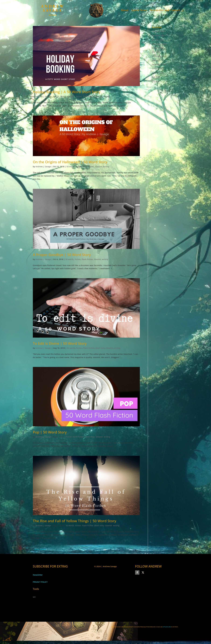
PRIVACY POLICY (40, 582)
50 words (71, 96)
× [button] (1, 642)
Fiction (79, 96)
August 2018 (158, 73)
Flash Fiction (89, 96)
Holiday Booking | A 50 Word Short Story (67, 92)
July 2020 (156, 52)
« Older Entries (40, 549)
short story (100, 348)
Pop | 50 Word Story (50, 432)
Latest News (139, 10)
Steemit (99, 96)
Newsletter (38, 575)
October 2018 (158, 69)
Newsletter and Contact (165, 10)
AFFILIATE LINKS (167, 627)
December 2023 (159, 35)
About (125, 10)
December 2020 (159, 44)
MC (34, 597)
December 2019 (159, 56)
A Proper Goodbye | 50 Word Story (62, 255)
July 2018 (156, 77)
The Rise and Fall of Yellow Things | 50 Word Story (74, 521)
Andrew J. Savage (43, 96)
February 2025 (158, 31)
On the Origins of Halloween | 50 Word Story (70, 162)
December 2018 (159, 64)
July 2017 (156, 81)
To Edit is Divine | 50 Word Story (60, 343)
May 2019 (156, 60)
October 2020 (158, 48)
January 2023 (158, 40)
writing (106, 96)
